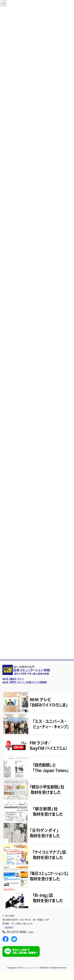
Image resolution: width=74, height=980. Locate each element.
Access (9, 927)
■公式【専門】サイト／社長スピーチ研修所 (25, 682)
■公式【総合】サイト (13, 679)
